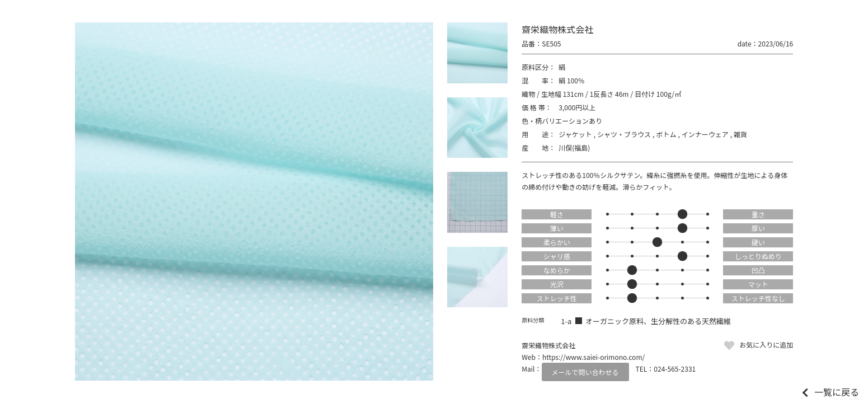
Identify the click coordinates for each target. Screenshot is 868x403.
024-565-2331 (675, 369)
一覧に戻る (837, 392)
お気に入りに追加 (766, 345)
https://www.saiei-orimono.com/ (593, 357)
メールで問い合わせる (585, 372)
